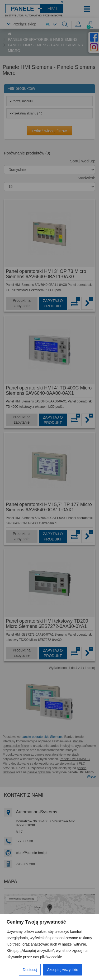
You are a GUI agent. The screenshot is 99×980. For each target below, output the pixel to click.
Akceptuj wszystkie (62, 970)
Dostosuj (30, 970)
